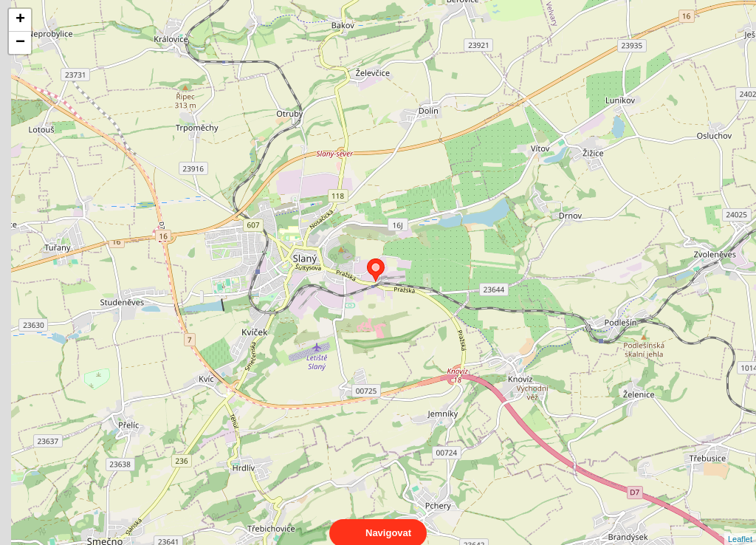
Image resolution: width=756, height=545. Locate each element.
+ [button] (20, 20)
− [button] (20, 43)
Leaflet (740, 526)
